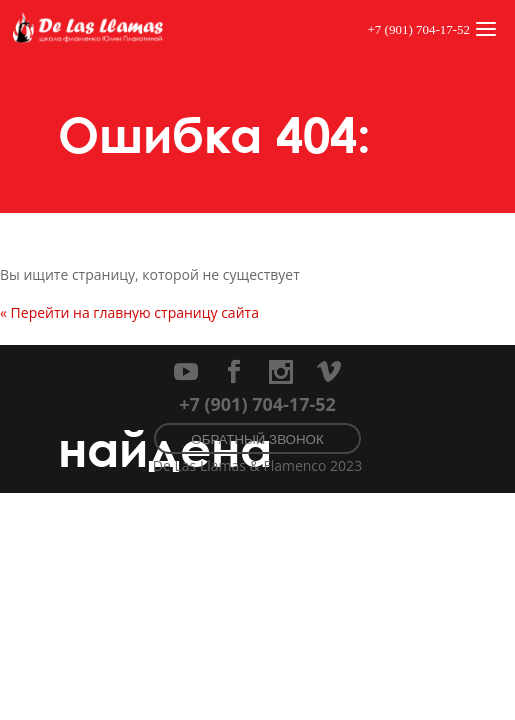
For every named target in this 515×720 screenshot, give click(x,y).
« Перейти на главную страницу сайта (129, 312)
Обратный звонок (257, 439)
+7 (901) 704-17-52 (418, 29)
